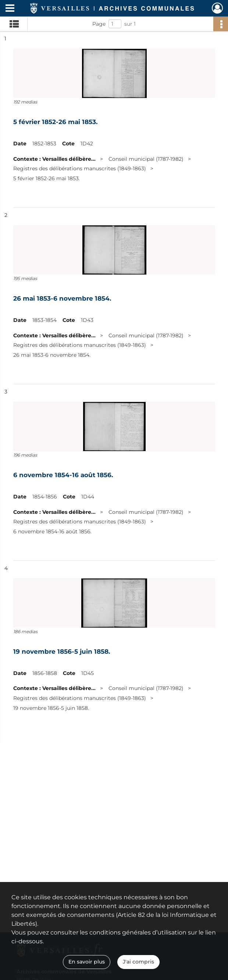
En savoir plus (87, 962)
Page (99, 24)
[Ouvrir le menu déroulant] (10, 9)
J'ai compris (138, 962)
